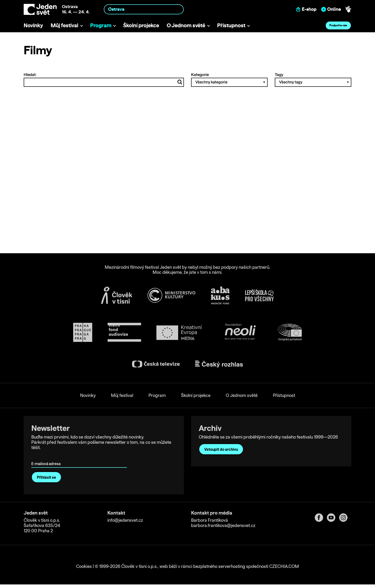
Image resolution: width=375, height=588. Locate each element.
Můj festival (64, 25)
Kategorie (229, 79)
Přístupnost (231, 25)
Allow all (335, 553)
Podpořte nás (338, 25)
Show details (74, 582)
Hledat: (104, 79)
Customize (335, 563)
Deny (335, 573)
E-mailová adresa (47, 457)
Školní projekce (141, 25)
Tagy (313, 79)
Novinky (33, 25)
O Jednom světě (186, 25)
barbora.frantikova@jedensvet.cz (223, 525)
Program (101, 25)
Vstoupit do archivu (221, 449)
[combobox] (144, 9)
